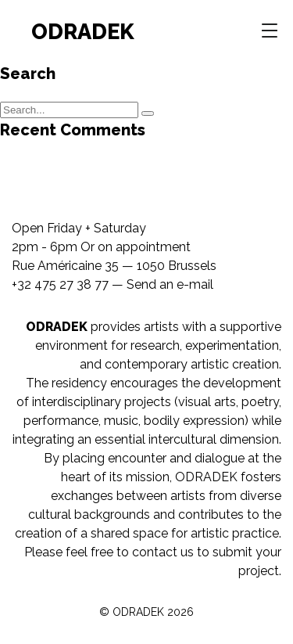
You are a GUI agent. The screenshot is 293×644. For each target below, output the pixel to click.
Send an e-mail (170, 284)
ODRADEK (83, 31)
